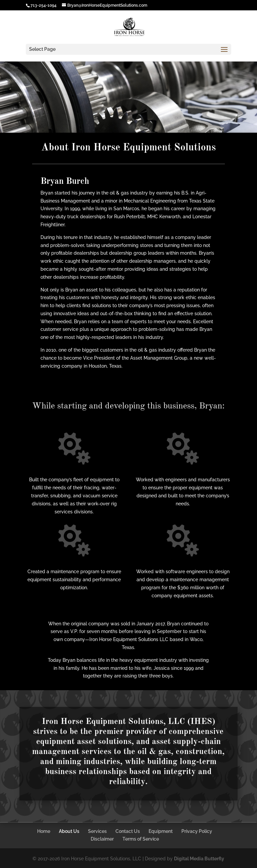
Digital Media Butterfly (199, 859)
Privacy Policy (197, 831)
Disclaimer (102, 839)
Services (97, 831)
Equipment (161, 831)
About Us (69, 831)
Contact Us (128, 831)
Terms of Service (141, 839)
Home (44, 831)
